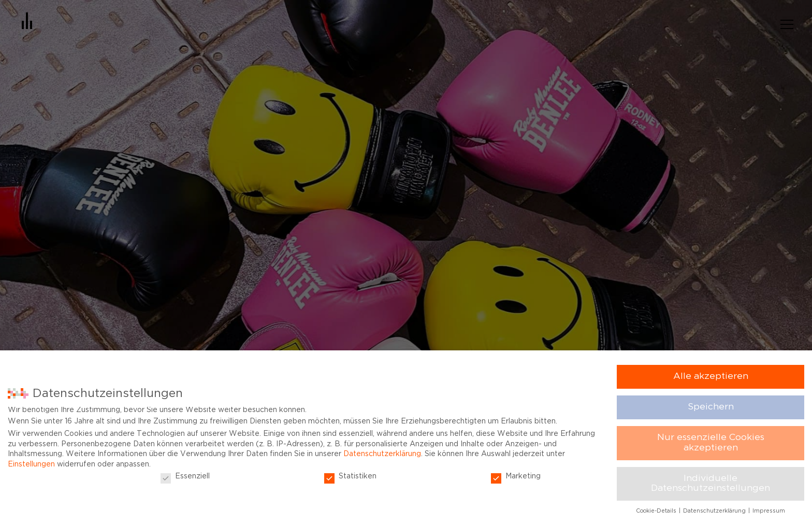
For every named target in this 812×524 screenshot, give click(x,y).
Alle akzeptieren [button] (711, 376)
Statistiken (350, 477)
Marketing (516, 477)
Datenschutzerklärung (382, 454)
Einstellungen (31, 464)
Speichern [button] (711, 407)
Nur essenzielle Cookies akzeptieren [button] (711, 443)
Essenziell (185, 477)
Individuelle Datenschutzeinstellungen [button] (711, 484)
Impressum (769, 511)
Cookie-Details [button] (657, 511)
